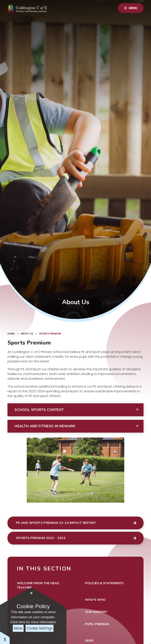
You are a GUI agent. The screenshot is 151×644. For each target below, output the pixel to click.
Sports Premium (50, 334)
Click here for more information (33, 622)
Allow (18, 628)
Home (11, 334)
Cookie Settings (40, 628)
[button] (75, 410)
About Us (27, 334)
